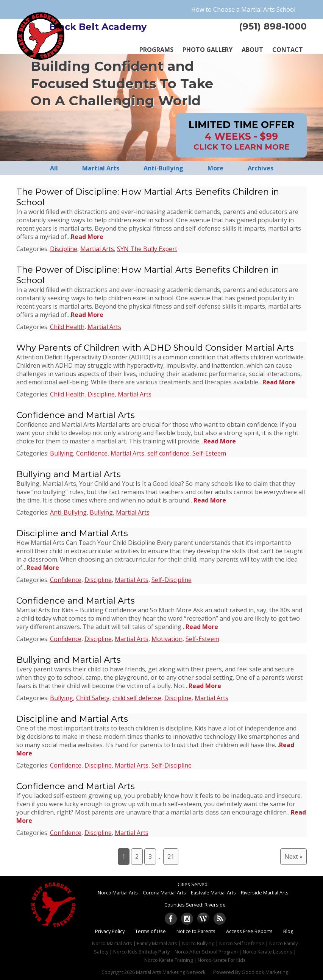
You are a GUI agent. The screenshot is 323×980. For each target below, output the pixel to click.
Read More (87, 237)
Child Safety (93, 698)
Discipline (64, 249)
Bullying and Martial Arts (69, 474)
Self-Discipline (172, 580)
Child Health (67, 327)
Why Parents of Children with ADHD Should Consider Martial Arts (155, 348)
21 (171, 857)
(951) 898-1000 (273, 26)
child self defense (137, 698)
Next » (293, 857)
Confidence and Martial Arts (76, 415)
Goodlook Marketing (265, 972)
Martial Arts (97, 249)
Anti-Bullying (68, 512)
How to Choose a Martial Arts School (243, 9)
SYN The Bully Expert (147, 249)
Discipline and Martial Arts (72, 533)
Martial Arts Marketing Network (171, 972)
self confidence (168, 453)
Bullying (62, 453)
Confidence (92, 453)
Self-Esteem (209, 453)
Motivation (167, 639)
